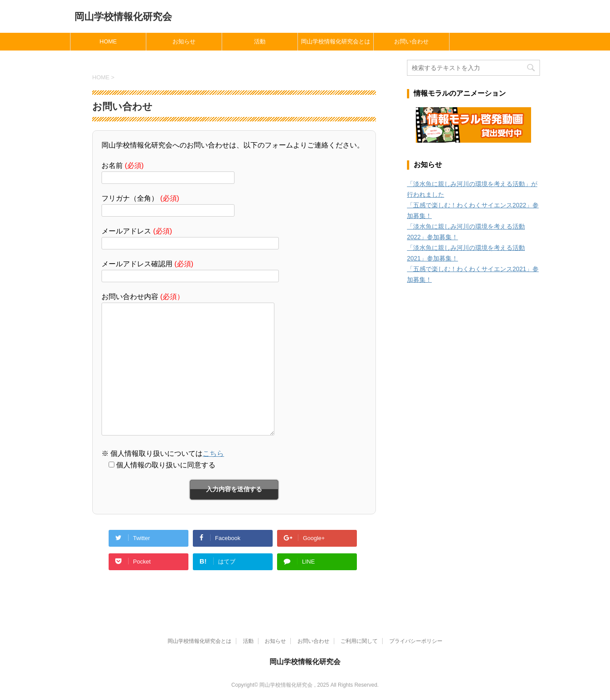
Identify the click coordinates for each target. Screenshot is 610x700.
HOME (108, 41)
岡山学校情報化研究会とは (336, 41)
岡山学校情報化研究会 (123, 17)
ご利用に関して (359, 641)
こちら (213, 453)
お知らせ (184, 41)
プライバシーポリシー (416, 641)
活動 (260, 41)
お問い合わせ (411, 41)
